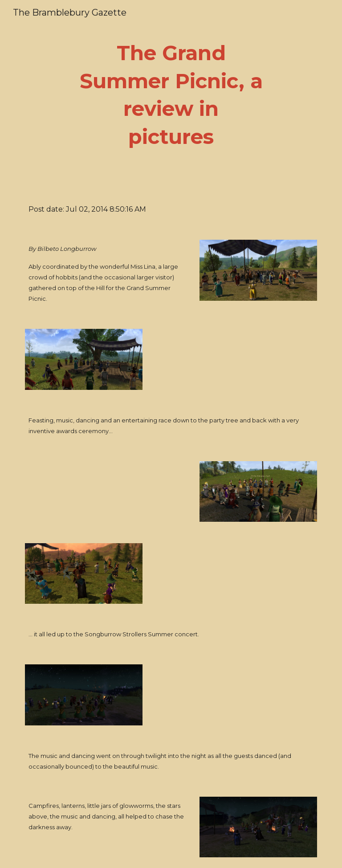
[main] (171, 95)
